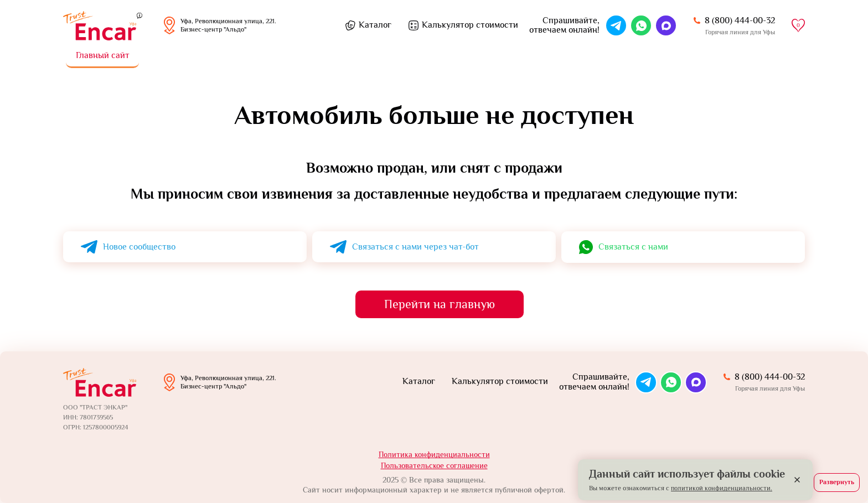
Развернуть (837, 482)
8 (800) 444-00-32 (740, 20)
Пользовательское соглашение (434, 465)
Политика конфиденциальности (434, 454)
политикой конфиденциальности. (722, 488)
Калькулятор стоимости (470, 25)
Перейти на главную (440, 304)
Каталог (375, 25)
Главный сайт (103, 55)
